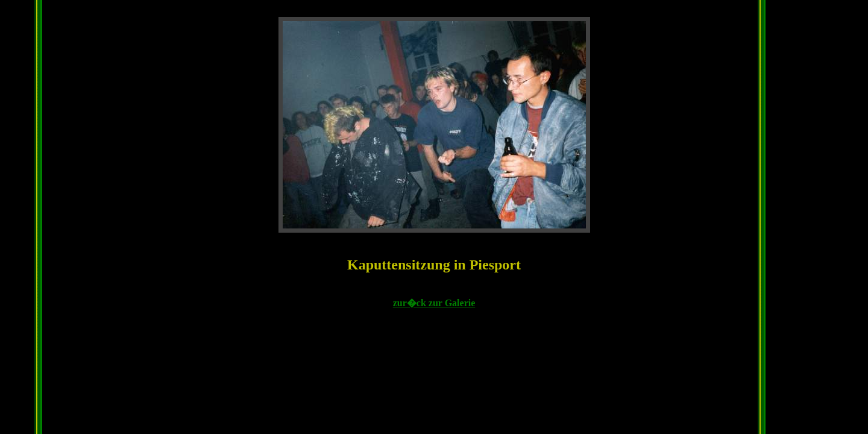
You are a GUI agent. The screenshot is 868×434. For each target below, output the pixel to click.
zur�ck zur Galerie (434, 303)
